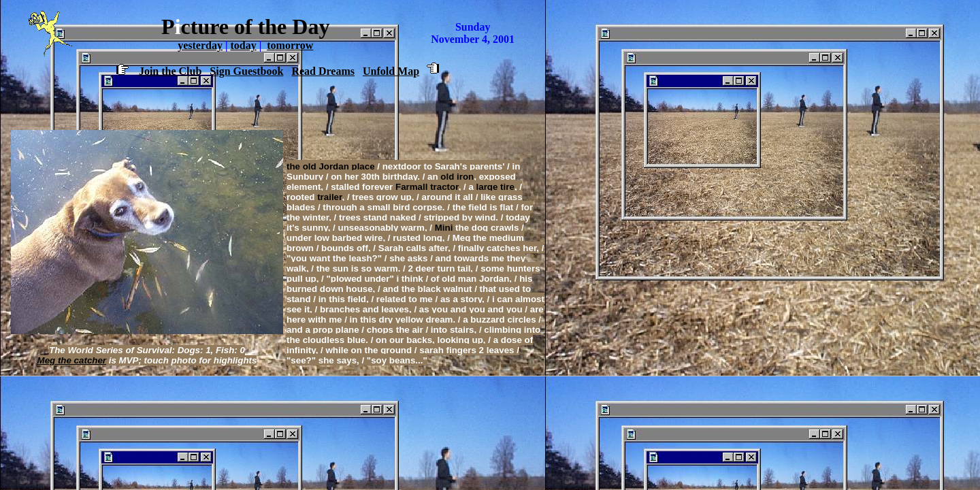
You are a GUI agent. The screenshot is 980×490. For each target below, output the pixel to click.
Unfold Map (391, 71)
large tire (495, 187)
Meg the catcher (72, 360)
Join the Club (170, 71)
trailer (329, 197)
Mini (444, 228)
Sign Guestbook (246, 71)
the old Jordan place (331, 166)
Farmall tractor (427, 187)
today (243, 45)
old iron (457, 177)
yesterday (200, 45)
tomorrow (290, 45)
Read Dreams (323, 71)
